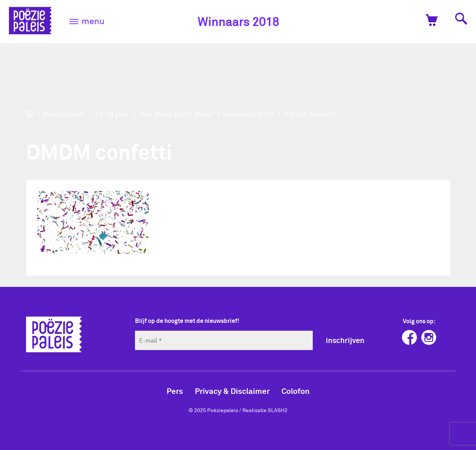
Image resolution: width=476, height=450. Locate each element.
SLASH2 (278, 410)
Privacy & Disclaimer (232, 391)
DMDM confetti (310, 114)
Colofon (295, 391)
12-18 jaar (112, 114)
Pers (175, 391)
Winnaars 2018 (238, 21)
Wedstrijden (64, 114)
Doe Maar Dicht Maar (176, 114)
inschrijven (345, 340)
